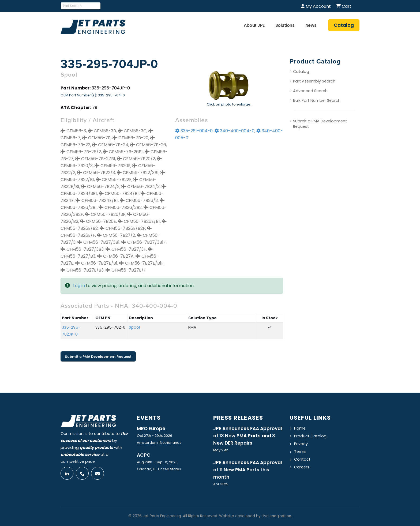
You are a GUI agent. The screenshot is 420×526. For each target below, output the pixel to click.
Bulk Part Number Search (317, 100)
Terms (300, 452)
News (311, 25)
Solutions (285, 25)
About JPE (254, 25)
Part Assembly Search (314, 81)
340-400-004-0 (235, 131)
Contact (302, 459)
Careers (302, 467)
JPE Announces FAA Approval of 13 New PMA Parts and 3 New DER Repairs (248, 436)
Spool (134, 327)
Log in (79, 286)
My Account (316, 6)
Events (149, 418)
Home (300, 428)
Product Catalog (310, 436)
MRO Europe (151, 429)
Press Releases (238, 418)
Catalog (301, 72)
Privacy (301, 444)
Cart (344, 6)
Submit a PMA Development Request (98, 357)
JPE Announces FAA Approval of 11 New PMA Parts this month (248, 470)
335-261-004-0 (194, 131)
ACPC (144, 455)
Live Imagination (276, 516)
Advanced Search (310, 91)
